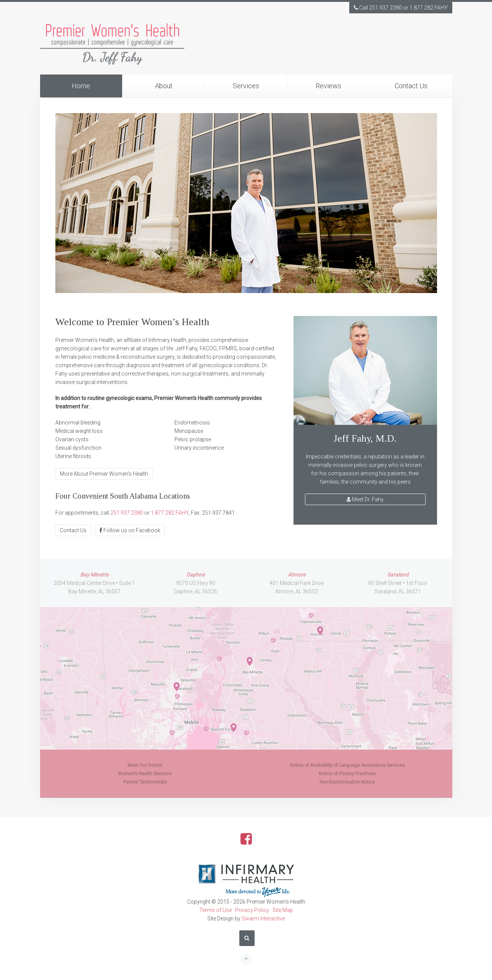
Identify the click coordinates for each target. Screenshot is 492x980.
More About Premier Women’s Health (104, 474)
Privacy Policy (252, 910)
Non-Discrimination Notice (347, 782)
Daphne (195, 575)
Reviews (328, 86)
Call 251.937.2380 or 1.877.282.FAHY (401, 8)
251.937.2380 (127, 513)
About (164, 86)
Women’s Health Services (145, 774)
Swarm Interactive (263, 918)
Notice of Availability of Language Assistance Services (347, 765)
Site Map (283, 910)
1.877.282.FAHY (170, 513)
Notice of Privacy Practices (347, 774)
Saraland (398, 575)
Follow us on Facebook (130, 530)
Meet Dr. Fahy (365, 499)
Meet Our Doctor (145, 765)
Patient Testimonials (145, 782)
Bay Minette (94, 575)
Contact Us (411, 86)
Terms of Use (215, 910)
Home (81, 86)
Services (246, 86)
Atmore (297, 575)
